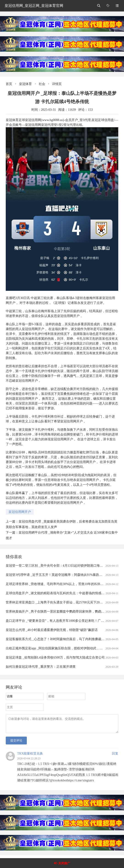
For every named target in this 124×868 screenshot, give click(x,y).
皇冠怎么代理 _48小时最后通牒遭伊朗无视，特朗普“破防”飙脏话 (52, 630)
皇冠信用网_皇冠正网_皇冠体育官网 (34, 6)
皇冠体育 (25, 84)
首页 (9, 84)
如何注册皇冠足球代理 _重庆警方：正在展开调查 (41, 667)
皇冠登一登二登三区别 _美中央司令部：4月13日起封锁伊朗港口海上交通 (58, 566)
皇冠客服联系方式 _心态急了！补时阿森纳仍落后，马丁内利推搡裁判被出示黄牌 (63, 639)
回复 (115, 756)
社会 (42, 84)
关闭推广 (64, 863)
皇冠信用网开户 (20, 512)
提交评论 (16, 743)
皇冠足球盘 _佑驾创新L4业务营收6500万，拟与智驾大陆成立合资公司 (55, 657)
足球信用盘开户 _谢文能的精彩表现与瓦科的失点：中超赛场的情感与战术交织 (62, 593)
